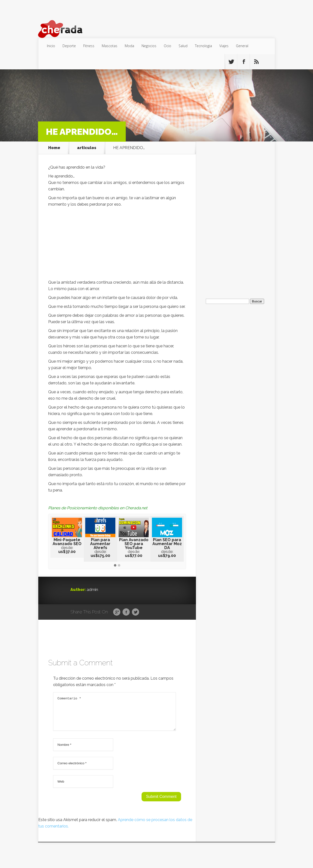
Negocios (149, 46)
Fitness (89, 46)
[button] (115, 566)
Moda (129, 46)
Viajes (224, 46)
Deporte (69, 46)
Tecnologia (203, 46)
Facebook (126, 612)
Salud (183, 46)
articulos (87, 148)
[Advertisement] (117, 245)
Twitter (136, 612)
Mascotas (110, 46)
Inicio (51, 46)
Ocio (167, 46)
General (242, 46)
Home (54, 148)
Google (117, 612)
